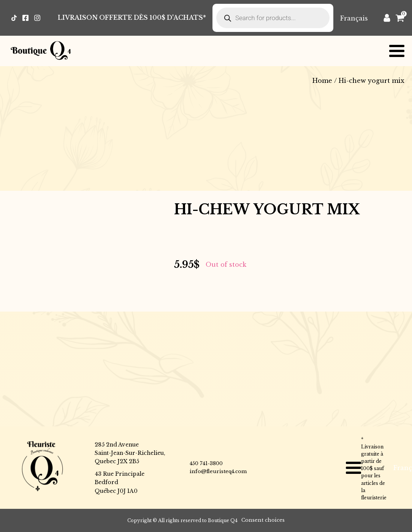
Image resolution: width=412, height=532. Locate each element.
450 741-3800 (206, 463)
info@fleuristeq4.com (218, 471)
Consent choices (263, 520)
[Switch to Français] (354, 18)
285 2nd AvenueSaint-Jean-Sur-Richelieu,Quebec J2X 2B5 (130, 453)
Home (322, 81)
